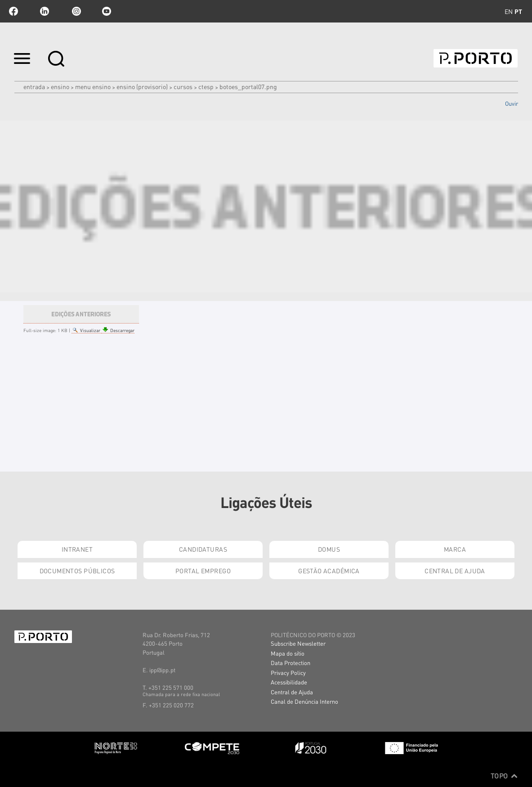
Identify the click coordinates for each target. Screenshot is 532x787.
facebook (13, 11)
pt (518, 11)
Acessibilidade (289, 682)
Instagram (76, 11)
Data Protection (291, 663)
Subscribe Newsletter (298, 643)
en (509, 11)
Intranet (77, 549)
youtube (107, 11)
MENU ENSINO (93, 86)
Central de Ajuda (455, 571)
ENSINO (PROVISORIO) (142, 86)
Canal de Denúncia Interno (304, 701)
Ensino (60, 86)
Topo (504, 776)
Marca (455, 549)
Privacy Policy (288, 672)
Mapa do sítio (288, 653)
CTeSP (206, 86)
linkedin (45, 11)
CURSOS (183, 86)
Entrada (34, 86)
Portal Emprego (203, 571)
